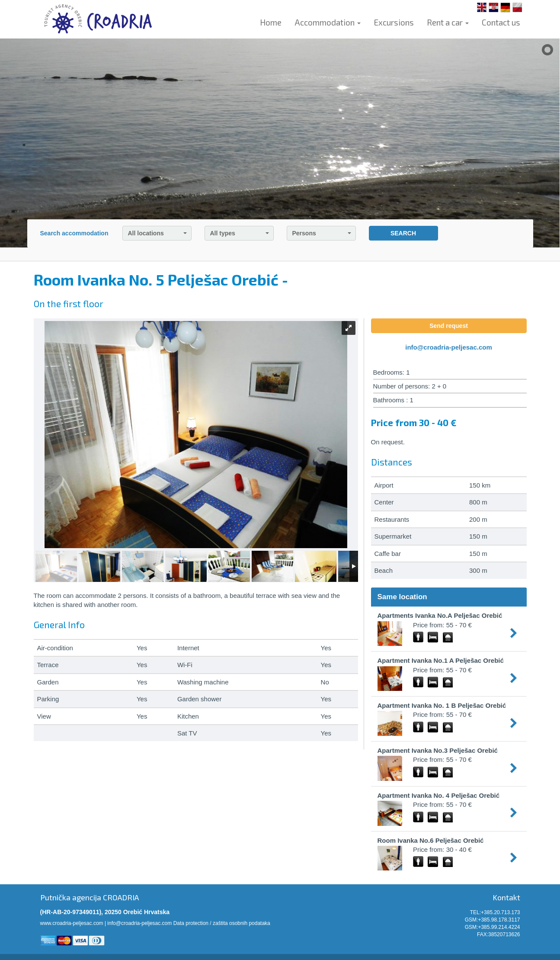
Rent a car (448, 22)
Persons (322, 233)
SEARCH (403, 233)
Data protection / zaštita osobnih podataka (222, 923)
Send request (449, 326)
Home (271, 22)
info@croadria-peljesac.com (449, 347)
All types (240, 233)
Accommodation (328, 22)
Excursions (394, 22)
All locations (157, 233)
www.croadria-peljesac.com (72, 923)
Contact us (501, 22)
